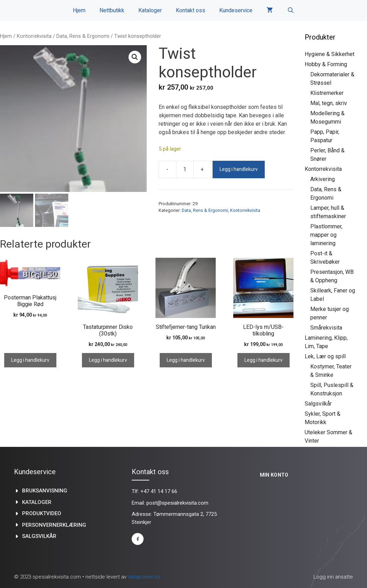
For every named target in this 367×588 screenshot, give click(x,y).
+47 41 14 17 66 (159, 491)
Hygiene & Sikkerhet (330, 54)
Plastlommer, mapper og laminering (326, 235)
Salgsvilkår (318, 404)
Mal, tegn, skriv (329, 103)
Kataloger (150, 11)
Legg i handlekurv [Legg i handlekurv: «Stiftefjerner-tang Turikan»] (186, 360)
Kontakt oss (191, 11)
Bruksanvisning (45, 491)
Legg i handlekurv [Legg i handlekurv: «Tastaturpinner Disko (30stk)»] (108, 360)
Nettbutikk (112, 11)
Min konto (274, 475)
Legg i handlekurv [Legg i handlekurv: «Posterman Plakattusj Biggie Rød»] (30, 360)
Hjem (79, 11)
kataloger (37, 502)
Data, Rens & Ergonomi (83, 36)
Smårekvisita (326, 328)
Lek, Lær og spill (325, 356)
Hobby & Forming (326, 64)
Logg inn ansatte (333, 577)
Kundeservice (236, 11)
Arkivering (323, 179)
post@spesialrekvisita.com (177, 503)
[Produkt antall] (185, 170)
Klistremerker (327, 93)
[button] (135, 57)
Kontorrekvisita (34, 36)
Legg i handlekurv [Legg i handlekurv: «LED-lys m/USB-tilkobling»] (264, 360)
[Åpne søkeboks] (290, 11)
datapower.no (144, 577)
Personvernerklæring (54, 525)
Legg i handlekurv (239, 169)
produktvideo (42, 513)
